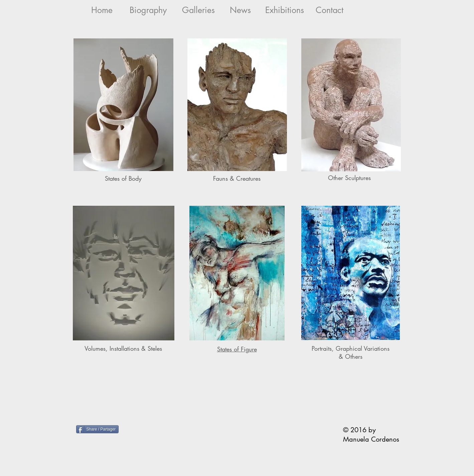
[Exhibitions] (285, 10)
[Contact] (330, 10)
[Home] (102, 10)
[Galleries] (199, 10)
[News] (240, 10)
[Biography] (148, 10)
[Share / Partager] (97, 429)
